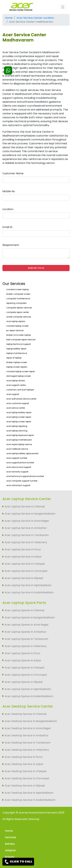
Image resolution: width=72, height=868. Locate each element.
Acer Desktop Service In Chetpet (26, 771)
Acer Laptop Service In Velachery (26, 542)
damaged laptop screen (19, 376)
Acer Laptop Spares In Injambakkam (28, 689)
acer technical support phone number (25, 476)
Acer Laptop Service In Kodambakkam (29, 592)
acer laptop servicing (17, 431)
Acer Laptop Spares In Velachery (26, 646)
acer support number (17, 458)
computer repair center (18, 312)
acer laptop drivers (16, 381)
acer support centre (16, 385)
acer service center (16, 408)
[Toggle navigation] (63, 7)
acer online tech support (18, 485)
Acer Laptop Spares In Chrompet (26, 675)
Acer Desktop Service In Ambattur (27, 735)
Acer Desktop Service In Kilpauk (25, 786)
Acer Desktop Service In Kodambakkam (30, 800)
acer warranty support (17, 472)
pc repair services (15, 330)
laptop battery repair (16, 349)
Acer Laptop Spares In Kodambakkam (29, 696)
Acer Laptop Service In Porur (23, 549)
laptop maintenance (17, 353)
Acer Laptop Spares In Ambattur (25, 632)
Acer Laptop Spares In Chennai (24, 610)
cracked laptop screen (18, 326)
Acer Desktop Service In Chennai (25, 714)
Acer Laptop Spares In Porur (23, 653)
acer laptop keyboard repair (20, 435)
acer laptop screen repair (19, 417)
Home (9, 18)
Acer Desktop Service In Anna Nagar (28, 728)
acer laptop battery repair (19, 412)
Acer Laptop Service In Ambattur (26, 528)
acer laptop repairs (16, 321)
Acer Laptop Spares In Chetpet (24, 668)
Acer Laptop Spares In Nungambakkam (30, 617)
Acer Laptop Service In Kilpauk (24, 578)
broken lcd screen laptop (19, 335)
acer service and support (19, 467)
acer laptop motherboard (19, 440)
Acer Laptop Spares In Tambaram (26, 639)
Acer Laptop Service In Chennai (25, 506)
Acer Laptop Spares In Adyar (23, 660)
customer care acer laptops (20, 390)
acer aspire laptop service (19, 444)
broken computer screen (18, 294)
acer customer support (18, 403)
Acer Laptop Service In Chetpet (25, 564)
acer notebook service (17, 449)
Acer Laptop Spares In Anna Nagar (27, 625)
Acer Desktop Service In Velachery (27, 750)
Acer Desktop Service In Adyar (24, 764)
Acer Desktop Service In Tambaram (27, 743)
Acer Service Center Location (35, 18)
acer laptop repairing (17, 426)
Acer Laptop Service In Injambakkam (28, 585)
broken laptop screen (17, 362)
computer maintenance (18, 299)
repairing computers (16, 303)
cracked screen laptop (18, 289)
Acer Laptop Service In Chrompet (26, 571)
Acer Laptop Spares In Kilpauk (24, 682)
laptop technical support (19, 344)
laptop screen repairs (17, 367)
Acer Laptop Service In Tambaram (27, 535)
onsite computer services (19, 317)
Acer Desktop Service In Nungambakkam (31, 721)
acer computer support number (22, 481)
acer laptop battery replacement (22, 453)
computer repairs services (19, 308)
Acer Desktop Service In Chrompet (27, 778)
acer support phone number (20, 463)
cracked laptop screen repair (21, 371)
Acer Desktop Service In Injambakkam (29, 793)
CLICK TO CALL (18, 862)
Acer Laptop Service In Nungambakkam (30, 514)
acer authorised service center (21, 399)
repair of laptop (14, 358)
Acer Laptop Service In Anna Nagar (27, 521)
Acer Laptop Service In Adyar (23, 557)
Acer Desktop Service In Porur (24, 757)
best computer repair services (21, 340)
